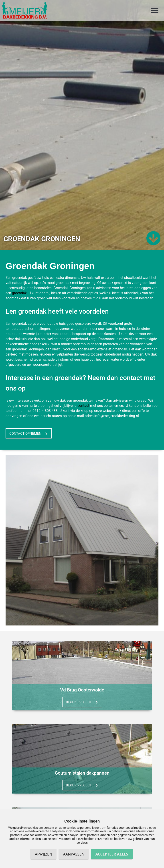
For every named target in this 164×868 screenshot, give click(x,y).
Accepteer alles (112, 854)
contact (83, 414)
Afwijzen (43, 854)
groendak (19, 302)
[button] (155, 10)
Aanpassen (74, 854)
